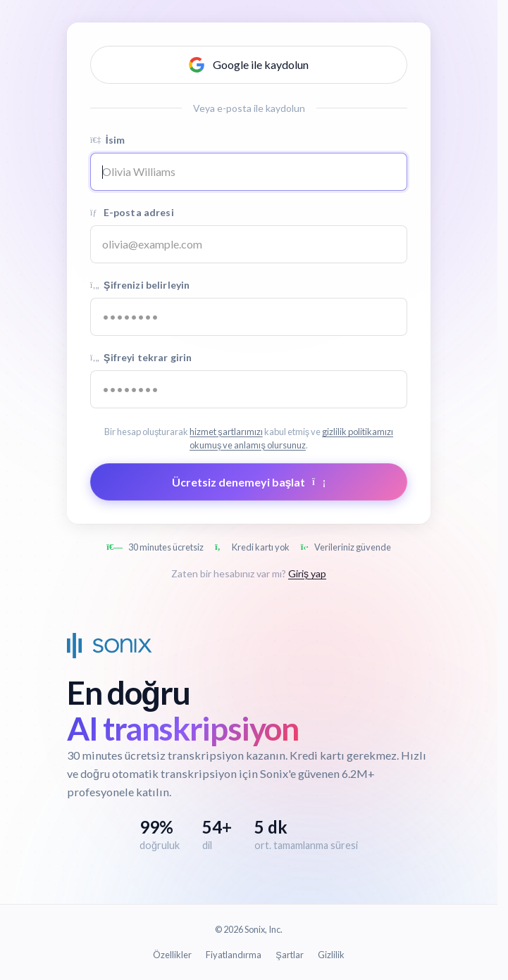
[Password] (249, 317)
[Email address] (249, 244)
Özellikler (172, 955)
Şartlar (290, 955)
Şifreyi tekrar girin (141, 357)
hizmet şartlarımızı (226, 432)
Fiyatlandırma (234, 955)
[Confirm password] (249, 389)
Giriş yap (307, 573)
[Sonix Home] (110, 646)
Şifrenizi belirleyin (140, 285)
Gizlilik (331, 955)
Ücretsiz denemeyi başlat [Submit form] (249, 482)
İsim (107, 140)
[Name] (249, 172)
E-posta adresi (132, 212)
